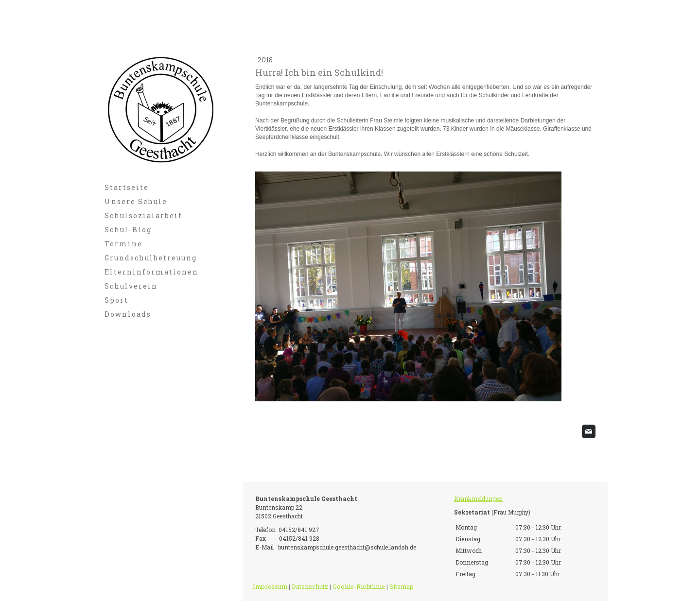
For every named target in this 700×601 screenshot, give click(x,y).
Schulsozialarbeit (143, 215)
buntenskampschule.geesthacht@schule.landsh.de (347, 547)
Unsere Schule (136, 201)
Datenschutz (310, 586)
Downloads (128, 314)
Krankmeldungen (478, 498)
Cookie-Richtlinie (359, 586)
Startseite (127, 187)
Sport (116, 300)
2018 (265, 60)
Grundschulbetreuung (151, 258)
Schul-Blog (128, 230)
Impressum (270, 586)
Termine (123, 244)
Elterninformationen (151, 272)
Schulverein (131, 286)
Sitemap (402, 586)
